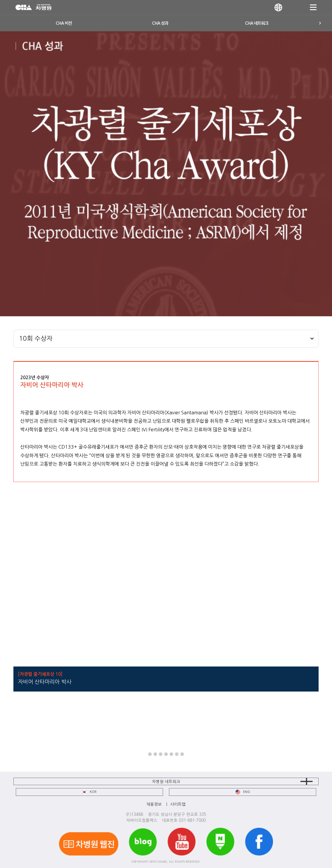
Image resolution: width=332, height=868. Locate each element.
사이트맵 (178, 804)
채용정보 (154, 804)
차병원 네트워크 (166, 782)
